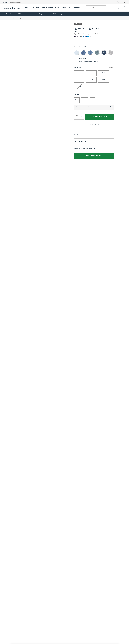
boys (38, 8)
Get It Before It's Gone (100, 117)
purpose (77, 8)
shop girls (61, 14)
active (64, 8)
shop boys (69, 14)
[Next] (125, 14)
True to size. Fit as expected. (102, 107)
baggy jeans (21, 18)
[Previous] (119, 14)
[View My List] (118, 8)
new (27, 8)
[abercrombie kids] (12, 8)
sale (70, 8)
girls (32, 8)
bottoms (9, 18)
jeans (57, 8)
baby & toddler (47, 8)
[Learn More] (80, 36)
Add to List (94, 125)
